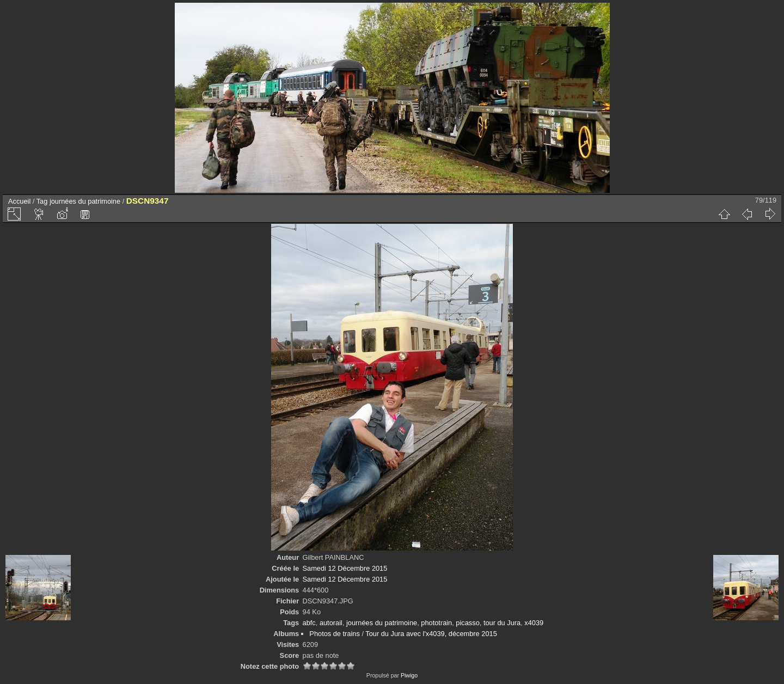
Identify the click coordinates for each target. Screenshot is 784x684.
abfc (309, 623)
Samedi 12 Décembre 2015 (345, 568)
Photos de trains (334, 634)
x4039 (534, 623)
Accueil (19, 201)
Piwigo (409, 675)
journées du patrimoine (85, 201)
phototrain (436, 623)
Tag (42, 201)
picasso (467, 623)
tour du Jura (502, 623)
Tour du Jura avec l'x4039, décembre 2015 (431, 634)
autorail (331, 623)
